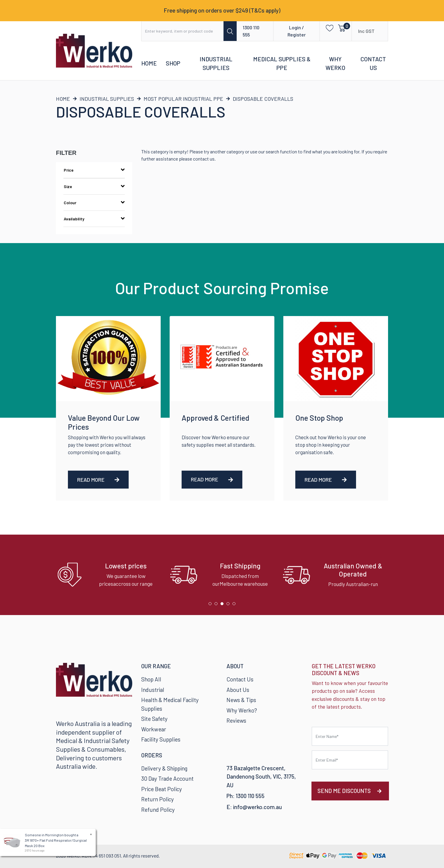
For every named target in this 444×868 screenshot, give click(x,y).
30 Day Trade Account (167, 778)
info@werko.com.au (257, 807)
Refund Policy (158, 810)
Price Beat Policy (162, 789)
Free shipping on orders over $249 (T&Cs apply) (222, 10)
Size (94, 186)
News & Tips (241, 700)
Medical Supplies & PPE (282, 63)
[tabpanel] (109, 575)
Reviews (236, 720)
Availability (94, 219)
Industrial (153, 690)
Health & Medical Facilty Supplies (170, 704)
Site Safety (154, 719)
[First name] (350, 736)
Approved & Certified (215, 418)
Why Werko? (242, 710)
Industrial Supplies (216, 63)
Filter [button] (66, 153)
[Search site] (230, 31)
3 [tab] (223, 605)
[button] (328, 28)
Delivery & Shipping (164, 768)
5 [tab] (235, 605)
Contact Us (373, 63)
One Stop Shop (319, 418)
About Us (238, 690)
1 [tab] (212, 605)
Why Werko (335, 63)
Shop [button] (173, 63)
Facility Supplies (161, 739)
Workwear (154, 729)
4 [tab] (229, 605)
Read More (98, 480)
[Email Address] (350, 760)
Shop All (151, 679)
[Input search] (183, 31)
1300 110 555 (251, 31)
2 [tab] (218, 605)
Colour (94, 202)
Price (94, 170)
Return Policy (158, 799)
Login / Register (297, 31)
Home (149, 63)
